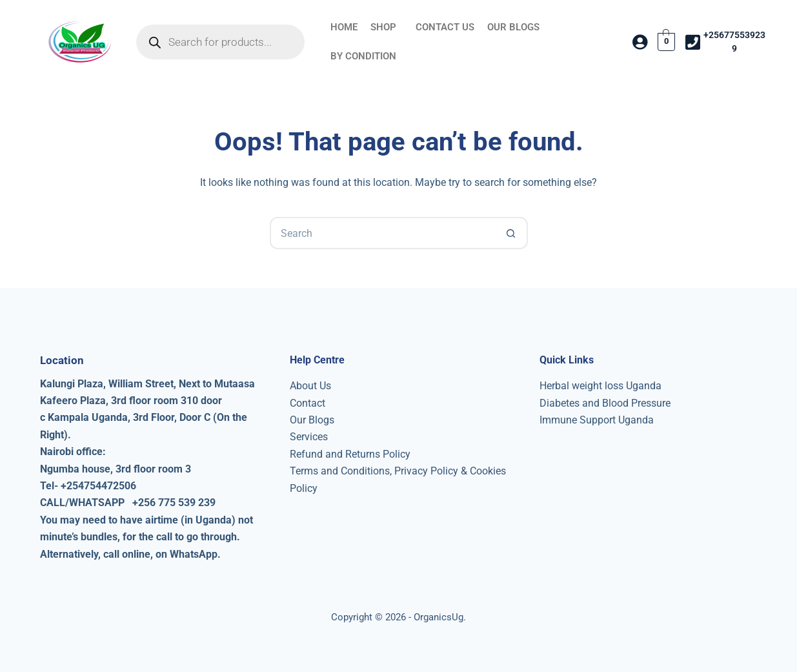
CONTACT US (445, 27)
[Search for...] (383, 233)
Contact (308, 403)
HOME (344, 27)
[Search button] (512, 233)
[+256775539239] (692, 42)
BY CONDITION (363, 56)
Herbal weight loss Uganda (600, 386)
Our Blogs (312, 420)
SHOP (383, 27)
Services (309, 437)
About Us (310, 386)
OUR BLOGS (513, 27)
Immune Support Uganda (597, 420)
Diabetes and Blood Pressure (605, 403)
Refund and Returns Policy (350, 454)
